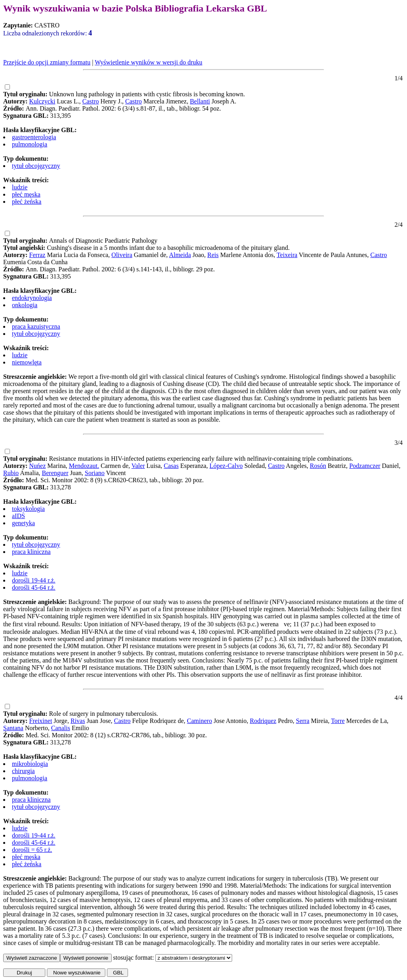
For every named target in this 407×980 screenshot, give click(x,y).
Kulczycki (42, 101)
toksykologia (28, 509)
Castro (91, 101)
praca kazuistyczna (36, 326)
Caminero (199, 721)
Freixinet (41, 721)
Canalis (60, 728)
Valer (138, 466)
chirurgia (23, 771)
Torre (338, 721)
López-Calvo (226, 466)
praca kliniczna (31, 552)
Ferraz (37, 255)
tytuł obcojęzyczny (36, 166)
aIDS (18, 516)
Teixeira (287, 255)
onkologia (25, 305)
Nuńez (37, 466)
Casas (171, 466)
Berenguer (55, 473)
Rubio (11, 473)
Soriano (95, 473)
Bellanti (200, 101)
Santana (13, 728)
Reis (213, 255)
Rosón (318, 466)
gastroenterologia (34, 137)
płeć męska (26, 194)
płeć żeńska (27, 202)
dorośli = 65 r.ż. (32, 850)
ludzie (20, 187)
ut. (96, 466)
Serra (303, 721)
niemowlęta (27, 362)
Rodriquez (263, 721)
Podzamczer (365, 466)
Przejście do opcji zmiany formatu (47, 62)
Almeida (180, 255)
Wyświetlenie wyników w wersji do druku (148, 62)
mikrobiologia (30, 764)
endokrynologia (32, 298)
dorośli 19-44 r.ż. (34, 580)
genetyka (23, 523)
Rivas (78, 721)
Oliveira (122, 255)
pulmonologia (30, 144)
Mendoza (81, 466)
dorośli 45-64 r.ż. (34, 587)
